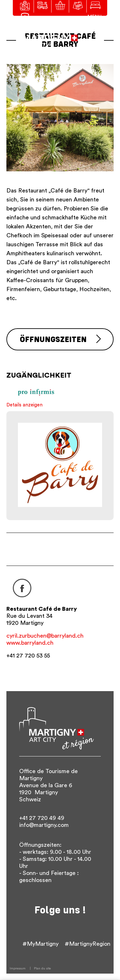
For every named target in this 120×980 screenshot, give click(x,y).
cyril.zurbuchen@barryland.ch (45, 636)
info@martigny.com (44, 825)
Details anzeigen (24, 405)
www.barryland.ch (30, 643)
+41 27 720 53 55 (28, 656)
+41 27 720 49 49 (42, 818)
